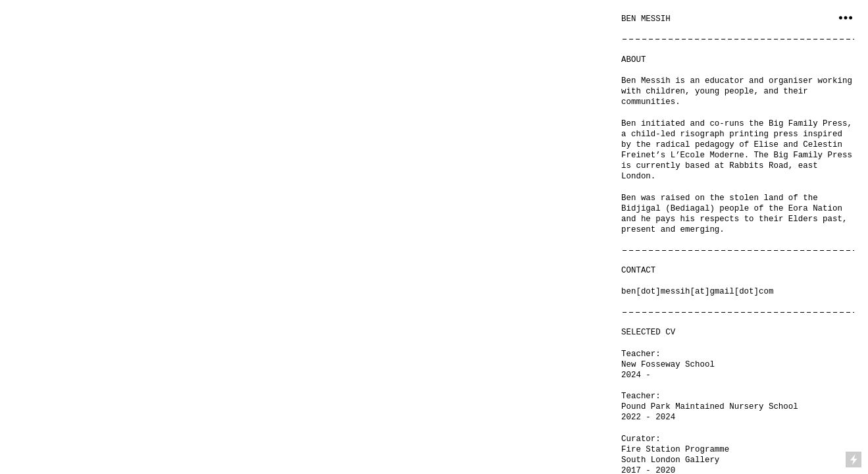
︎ (846, 18)
